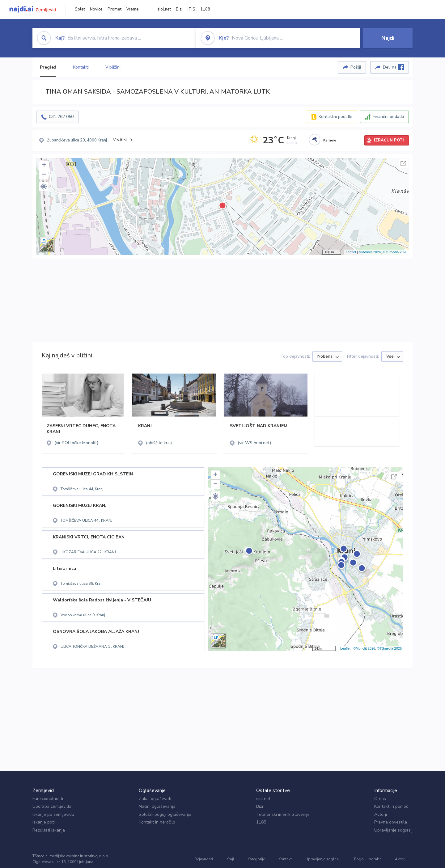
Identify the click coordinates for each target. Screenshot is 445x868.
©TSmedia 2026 (395, 252)
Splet (80, 9)
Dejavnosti (204, 859)
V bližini (113, 67)
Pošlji (356, 67)
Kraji (230, 859)
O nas (380, 799)
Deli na (393, 67)
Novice (96, 9)
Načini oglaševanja (157, 806)
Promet (114, 9)
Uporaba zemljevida (52, 806)
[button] (44, 187)
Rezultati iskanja (49, 830)
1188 (205, 9)
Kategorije (256, 859)
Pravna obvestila (391, 822)
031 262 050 (61, 117)
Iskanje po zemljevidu (53, 814)
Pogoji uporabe (368, 859)
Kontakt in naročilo (157, 822)
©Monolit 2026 (370, 252)
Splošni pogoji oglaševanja (165, 814)
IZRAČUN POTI (389, 140)
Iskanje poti (44, 822)
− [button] (44, 175)
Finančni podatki (388, 117)
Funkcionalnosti (48, 799)
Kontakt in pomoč (391, 806)
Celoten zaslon (403, 163)
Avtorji (381, 814)
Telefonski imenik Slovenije (283, 814)
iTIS (191, 9)
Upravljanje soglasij (393, 830)
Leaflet (351, 252)
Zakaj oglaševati (155, 799)
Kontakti (81, 67)
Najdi (388, 38)
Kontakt (285, 859)
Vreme (133, 9)
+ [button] (44, 166)
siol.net (164, 9)
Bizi (179, 9)
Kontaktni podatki (335, 117)
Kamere (330, 140)
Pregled (48, 67)
